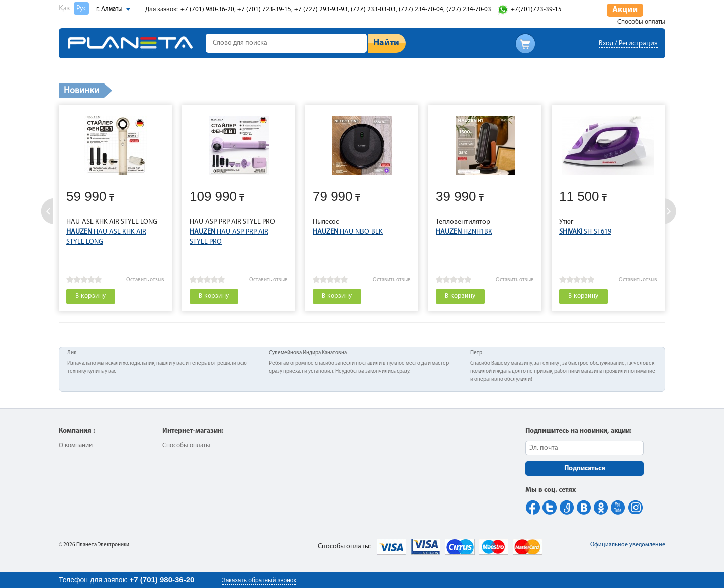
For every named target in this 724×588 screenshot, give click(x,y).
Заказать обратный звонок (259, 580)
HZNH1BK (464, 232)
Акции (625, 10)
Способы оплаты (641, 22)
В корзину (91, 296)
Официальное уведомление (628, 545)
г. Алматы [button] (109, 9)
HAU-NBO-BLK (348, 232)
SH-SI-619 (585, 232)
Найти (386, 43)
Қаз (64, 8)
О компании (76, 445)
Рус (81, 8)
